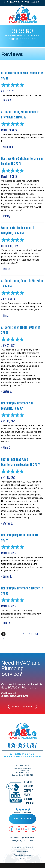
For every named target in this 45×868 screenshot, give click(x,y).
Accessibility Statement (23, 855)
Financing (29, 803)
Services (28, 782)
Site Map (22, 858)
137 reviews (26, 812)
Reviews (28, 795)
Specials (28, 799)
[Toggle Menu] (23, 43)
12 (25, 634)
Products (28, 786)
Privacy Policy (22, 852)
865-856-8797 (22, 31)
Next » (3, 639)
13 (30, 634)
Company (28, 790)
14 (36, 634)
